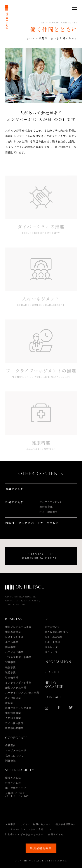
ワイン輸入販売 (14, 723)
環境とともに (15, 489)
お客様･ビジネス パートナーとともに (17, 795)
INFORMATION (58, 662)
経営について (52, 627)
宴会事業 (10, 647)
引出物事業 (12, 678)
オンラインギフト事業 (18, 683)
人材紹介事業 (13, 718)
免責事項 (10, 824)
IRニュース (51, 652)
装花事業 (10, 672)
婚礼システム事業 (16, 688)
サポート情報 (52, 642)
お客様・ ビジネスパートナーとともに (32, 523)
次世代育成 (46, 507)
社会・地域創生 (49, 512)
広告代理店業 (13, 698)
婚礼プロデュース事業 (18, 627)
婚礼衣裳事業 (13, 632)
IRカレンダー (52, 647)
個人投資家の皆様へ (56, 632)
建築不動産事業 (14, 728)
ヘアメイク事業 (14, 652)
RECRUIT (52, 672)
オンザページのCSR (51, 502)
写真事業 (10, 662)
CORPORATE (17, 738)
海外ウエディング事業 (18, 708)
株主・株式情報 (54, 637)
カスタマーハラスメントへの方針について (30, 829)
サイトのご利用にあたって (36, 824)
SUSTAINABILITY (20, 770)
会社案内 (10, 745)
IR (46, 619)
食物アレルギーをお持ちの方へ (25, 834)
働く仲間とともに (16, 788)
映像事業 (10, 667)
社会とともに (15, 502)
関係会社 (10, 761)
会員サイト (54, 834)
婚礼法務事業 (13, 713)
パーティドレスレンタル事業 (22, 693)
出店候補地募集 (41, 848)
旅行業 (9, 703)
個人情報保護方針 (66, 824)
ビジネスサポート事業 (18, 657)
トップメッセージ (16, 750)
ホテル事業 (12, 642)
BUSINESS (14, 619)
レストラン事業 (14, 637)
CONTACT (54, 697)
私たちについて (14, 756)
